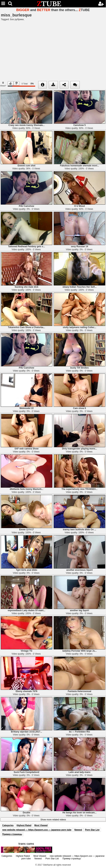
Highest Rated (24, 825)
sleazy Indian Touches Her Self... (79, 287)
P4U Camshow (27, 206)
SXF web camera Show (27, 449)
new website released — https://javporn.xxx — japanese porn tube (37, 830)
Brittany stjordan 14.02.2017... (27, 732)
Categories (8, 825)
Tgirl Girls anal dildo (26, 570)
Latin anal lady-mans (79, 772)
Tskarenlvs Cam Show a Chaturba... (27, 327)
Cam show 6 (80, 408)
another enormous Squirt (79, 570)
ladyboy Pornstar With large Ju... (79, 651)
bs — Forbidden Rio (80, 732)
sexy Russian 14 (79, 246)
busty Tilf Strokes (80, 368)
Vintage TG (27, 651)
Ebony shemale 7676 (26, 691)
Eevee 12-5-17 (27, 530)
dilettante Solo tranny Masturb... (27, 489)
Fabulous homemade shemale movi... (79, 166)
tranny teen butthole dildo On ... (79, 530)
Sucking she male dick (27, 287)
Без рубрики (17, 19)
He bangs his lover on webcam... (79, 813)
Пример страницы (12, 834)
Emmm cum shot (27, 166)
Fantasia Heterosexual (79, 691)
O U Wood (80, 206)
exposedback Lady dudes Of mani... (26, 610)
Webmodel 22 (27, 408)
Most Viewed (41, 825)
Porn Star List (92, 830)
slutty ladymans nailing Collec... (80, 327)
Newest (78, 830)
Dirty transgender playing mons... (79, 449)
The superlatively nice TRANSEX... (80, 489)
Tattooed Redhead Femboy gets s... (27, 246)
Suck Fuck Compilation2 (27, 772)
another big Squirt (79, 610)
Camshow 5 (79, 125)
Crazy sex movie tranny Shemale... (27, 125)
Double (27, 813)
